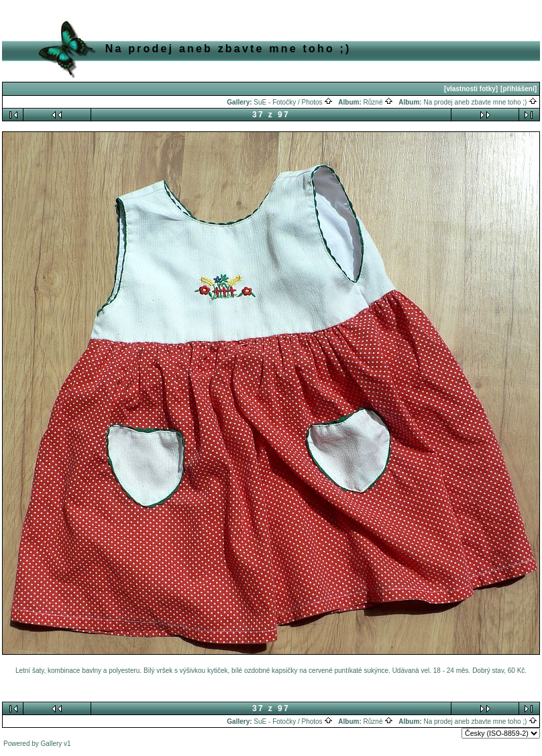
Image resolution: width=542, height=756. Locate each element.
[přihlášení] (519, 89)
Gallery (52, 744)
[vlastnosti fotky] (471, 89)
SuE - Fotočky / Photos (293, 102)
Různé (379, 102)
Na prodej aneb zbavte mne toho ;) (480, 102)
